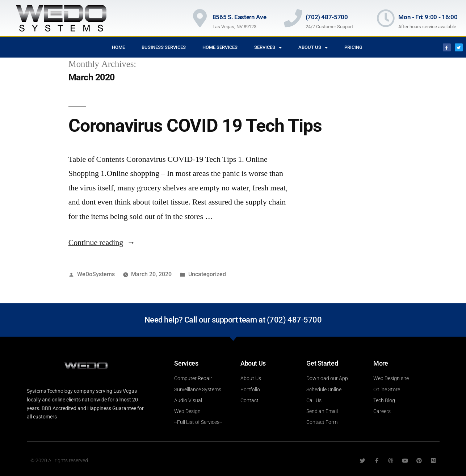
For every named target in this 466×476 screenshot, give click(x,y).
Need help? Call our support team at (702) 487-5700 (233, 320)
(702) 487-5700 (327, 17)
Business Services (164, 47)
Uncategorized (207, 274)
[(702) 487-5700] (293, 18)
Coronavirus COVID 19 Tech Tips (195, 126)
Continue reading (102, 243)
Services (268, 48)
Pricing (353, 47)
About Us (313, 48)
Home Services (220, 47)
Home (118, 47)
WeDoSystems (96, 274)
